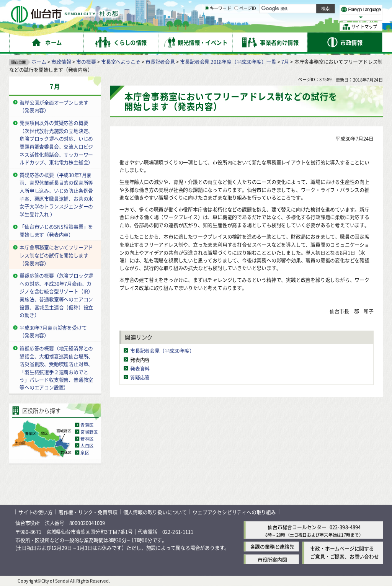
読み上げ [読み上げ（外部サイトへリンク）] (252, 8)
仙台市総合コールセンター (297, 527)
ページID (245, 27)
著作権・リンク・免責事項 (88, 512)
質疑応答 (140, 377)
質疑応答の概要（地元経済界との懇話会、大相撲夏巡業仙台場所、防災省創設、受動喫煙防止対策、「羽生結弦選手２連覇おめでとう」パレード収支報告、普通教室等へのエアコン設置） (56, 368)
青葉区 (87, 425)
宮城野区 (89, 432)
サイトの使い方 (36, 512)
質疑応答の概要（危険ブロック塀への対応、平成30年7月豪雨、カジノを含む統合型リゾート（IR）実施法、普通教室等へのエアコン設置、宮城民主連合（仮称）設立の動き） (56, 295)
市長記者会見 (160, 61)
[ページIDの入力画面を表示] (236, 26)
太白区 (87, 446)
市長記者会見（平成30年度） (162, 351)
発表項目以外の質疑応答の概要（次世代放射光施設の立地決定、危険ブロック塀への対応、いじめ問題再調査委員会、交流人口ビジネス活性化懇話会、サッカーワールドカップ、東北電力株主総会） (56, 142)
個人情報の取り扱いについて (155, 512)
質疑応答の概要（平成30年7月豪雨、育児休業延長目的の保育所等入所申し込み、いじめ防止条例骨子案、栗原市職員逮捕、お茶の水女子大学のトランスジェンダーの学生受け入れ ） (56, 194)
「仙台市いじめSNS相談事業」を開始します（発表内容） (56, 231)
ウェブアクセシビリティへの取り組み (234, 512)
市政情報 (61, 61)
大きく (295, 17)
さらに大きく (319, 17)
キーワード (218, 27)
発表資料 (140, 368)
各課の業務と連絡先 (272, 547)
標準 (306, 8)
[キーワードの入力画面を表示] (207, 26)
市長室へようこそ (121, 61)
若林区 (87, 439)
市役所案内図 (272, 559)
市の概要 (86, 61)
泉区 (85, 452)
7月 (285, 61)
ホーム (39, 61)
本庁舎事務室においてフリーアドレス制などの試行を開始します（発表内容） (56, 255)
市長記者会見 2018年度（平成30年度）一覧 (228, 61)
